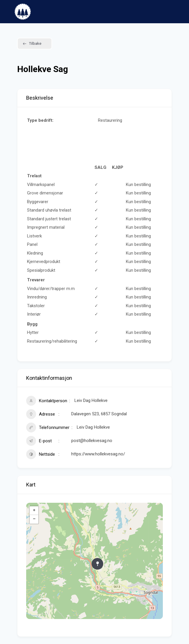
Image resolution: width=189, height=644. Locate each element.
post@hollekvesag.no (92, 441)
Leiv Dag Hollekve (93, 427)
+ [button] (34, 511)
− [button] (34, 519)
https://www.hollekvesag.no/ (98, 454)
